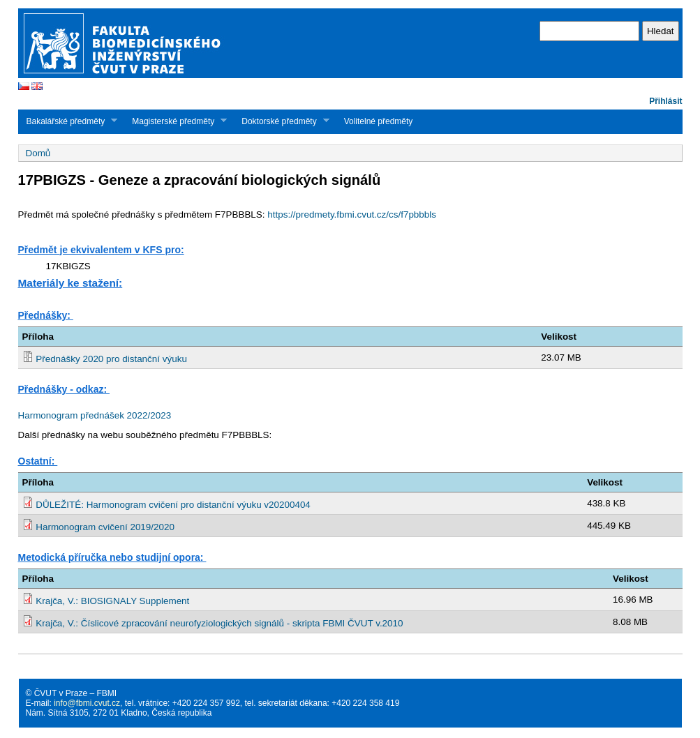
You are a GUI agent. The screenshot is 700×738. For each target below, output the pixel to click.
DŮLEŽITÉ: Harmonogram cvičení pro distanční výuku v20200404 (173, 505)
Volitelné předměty (379, 121)
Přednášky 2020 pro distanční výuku (111, 359)
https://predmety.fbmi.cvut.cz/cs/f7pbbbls (352, 214)
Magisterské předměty (175, 121)
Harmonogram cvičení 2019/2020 (105, 527)
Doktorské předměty (281, 121)
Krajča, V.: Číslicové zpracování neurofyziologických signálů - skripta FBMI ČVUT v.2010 (219, 623)
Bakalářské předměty (68, 121)
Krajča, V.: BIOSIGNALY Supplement (112, 601)
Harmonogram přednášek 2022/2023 (95, 415)
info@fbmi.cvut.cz (87, 703)
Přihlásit (665, 101)
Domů (38, 153)
